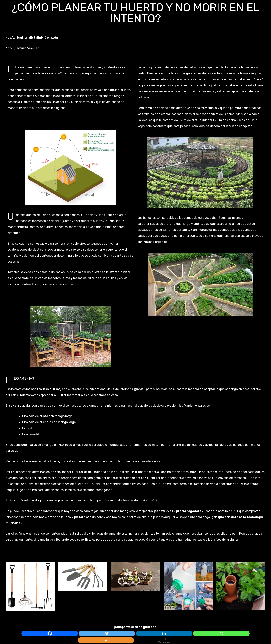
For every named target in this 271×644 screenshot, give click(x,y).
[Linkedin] (164, 633)
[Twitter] (107, 633)
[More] (106, 640)
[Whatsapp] (221, 633)
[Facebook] (50, 633)
